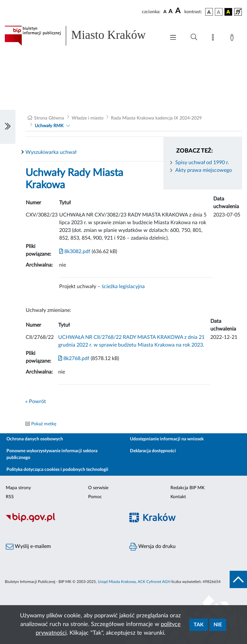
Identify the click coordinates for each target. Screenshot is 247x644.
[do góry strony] (238, 579)
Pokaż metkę (44, 424)
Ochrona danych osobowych (35, 439)
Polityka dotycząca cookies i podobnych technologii (57, 470)
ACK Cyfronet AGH (154, 582)
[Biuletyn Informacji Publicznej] (62, 521)
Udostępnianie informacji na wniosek (167, 439)
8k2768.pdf (74, 358)
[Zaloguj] (233, 39)
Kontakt (178, 497)
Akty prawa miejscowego (204, 170)
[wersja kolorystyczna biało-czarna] (219, 12)
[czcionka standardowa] (165, 12)
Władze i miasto (88, 118)
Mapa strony (18, 488)
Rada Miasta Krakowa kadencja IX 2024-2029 (156, 118)
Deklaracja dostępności (153, 451)
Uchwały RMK (49, 126)
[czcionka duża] (179, 11)
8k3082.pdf (75, 251)
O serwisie (98, 488)
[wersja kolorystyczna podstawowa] (209, 12)
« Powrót (36, 401)
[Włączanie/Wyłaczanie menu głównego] (173, 38)
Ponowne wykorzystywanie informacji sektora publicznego (52, 454)
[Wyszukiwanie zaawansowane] (194, 37)
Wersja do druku (152, 547)
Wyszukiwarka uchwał (51, 152)
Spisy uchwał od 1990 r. (202, 163)
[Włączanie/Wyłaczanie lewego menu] (8, 127)
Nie (218, 625)
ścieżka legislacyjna (123, 287)
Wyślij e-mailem (28, 547)
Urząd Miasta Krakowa (117, 582)
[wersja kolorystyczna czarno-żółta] (228, 12)
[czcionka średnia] (171, 12)
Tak (199, 625)
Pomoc (95, 497)
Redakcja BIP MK (188, 488)
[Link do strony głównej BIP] (82, 36)
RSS (10, 497)
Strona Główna (49, 118)
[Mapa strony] (214, 39)
